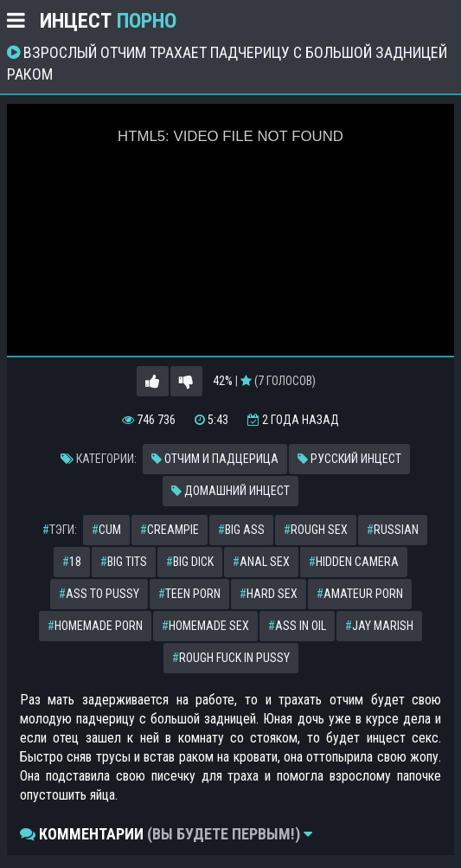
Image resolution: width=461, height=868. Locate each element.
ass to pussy (99, 594)
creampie (170, 530)
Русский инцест (349, 459)
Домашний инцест (230, 491)
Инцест (108, 21)
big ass (241, 530)
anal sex (261, 562)
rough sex (316, 530)
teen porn (189, 594)
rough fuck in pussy (231, 658)
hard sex (269, 594)
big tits (124, 562)
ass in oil (297, 626)
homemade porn (95, 626)
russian (393, 530)
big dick (190, 562)
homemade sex (205, 626)
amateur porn (360, 594)
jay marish (379, 626)
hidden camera (354, 562)
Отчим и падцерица (215, 459)
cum (106, 530)
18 (72, 562)
